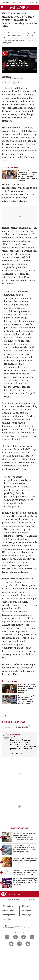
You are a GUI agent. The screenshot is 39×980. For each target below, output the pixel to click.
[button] (2, 8)
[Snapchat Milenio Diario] (28, 944)
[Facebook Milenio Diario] (7, 937)
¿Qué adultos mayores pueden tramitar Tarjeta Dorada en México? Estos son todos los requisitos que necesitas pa (24, 836)
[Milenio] (19, 7)
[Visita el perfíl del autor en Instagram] (17, 754)
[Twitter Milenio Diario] (15, 937)
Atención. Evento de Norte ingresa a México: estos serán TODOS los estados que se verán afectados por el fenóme (24, 849)
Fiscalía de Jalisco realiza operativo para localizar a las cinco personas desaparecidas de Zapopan (28, 688)
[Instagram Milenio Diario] (24, 937)
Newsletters (8, 906)
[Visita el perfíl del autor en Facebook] (12, 754)
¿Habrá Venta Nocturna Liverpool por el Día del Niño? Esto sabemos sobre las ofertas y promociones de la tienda (25, 882)
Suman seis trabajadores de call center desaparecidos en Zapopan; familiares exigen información (28, 700)
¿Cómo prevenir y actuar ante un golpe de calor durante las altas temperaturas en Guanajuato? (25, 860)
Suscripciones (9, 915)
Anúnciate (7, 919)
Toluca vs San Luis (28, 2)
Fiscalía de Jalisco (22, 727)
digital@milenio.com (17, 737)
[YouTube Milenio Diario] (11, 944)
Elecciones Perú (16, 2)
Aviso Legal (27, 915)
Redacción (7, 77)
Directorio (26, 906)
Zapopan (9, 727)
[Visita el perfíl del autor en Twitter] (21, 754)
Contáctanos (8, 910)
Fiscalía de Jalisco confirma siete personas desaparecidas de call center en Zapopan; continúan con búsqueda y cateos (28, 176)
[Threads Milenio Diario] (32, 937)
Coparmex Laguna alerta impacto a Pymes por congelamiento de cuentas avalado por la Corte (25, 872)
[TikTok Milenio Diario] (19, 944)
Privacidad (27, 910)
